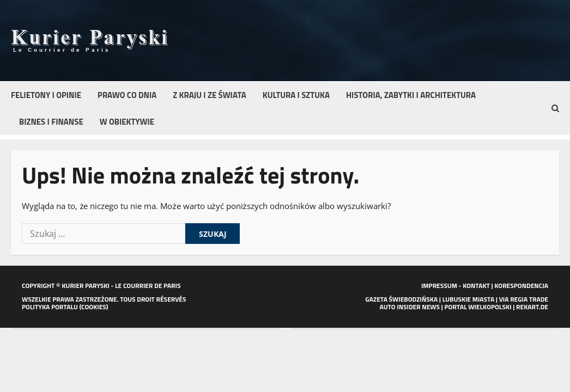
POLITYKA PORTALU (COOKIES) (65, 307)
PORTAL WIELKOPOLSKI (478, 307)
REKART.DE (532, 307)
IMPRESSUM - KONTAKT (456, 286)
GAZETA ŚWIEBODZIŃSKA (401, 299)
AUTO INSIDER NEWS (410, 307)
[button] (555, 108)
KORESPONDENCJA (521, 286)
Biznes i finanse (51, 122)
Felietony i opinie (46, 95)
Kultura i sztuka (296, 95)
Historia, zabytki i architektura (411, 95)
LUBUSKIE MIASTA (468, 299)
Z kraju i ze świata (209, 95)
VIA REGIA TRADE (524, 299)
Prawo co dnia (127, 95)
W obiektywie (127, 122)
